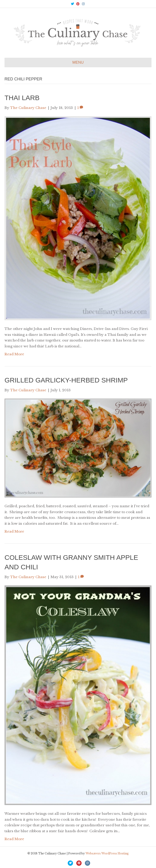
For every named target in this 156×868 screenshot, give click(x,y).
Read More (14, 354)
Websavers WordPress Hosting (107, 853)
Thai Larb (22, 98)
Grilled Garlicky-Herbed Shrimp (66, 380)
